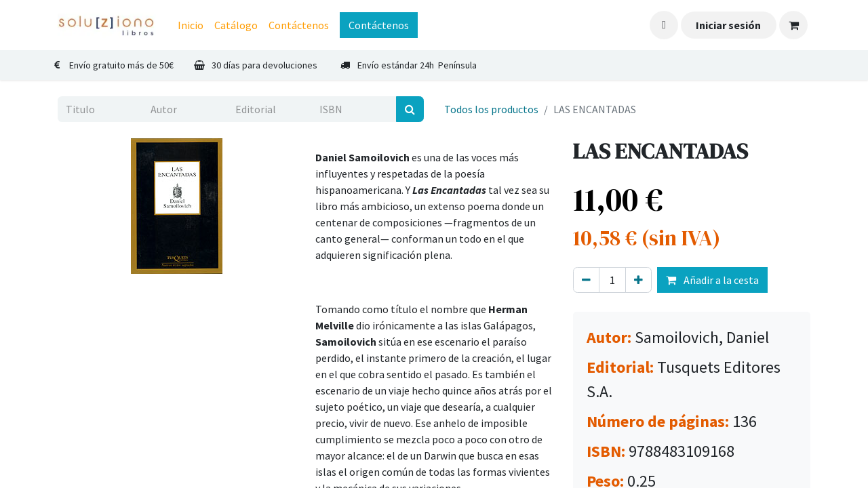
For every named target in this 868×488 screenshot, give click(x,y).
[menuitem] (191, 25)
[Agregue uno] (638, 280)
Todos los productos (491, 109)
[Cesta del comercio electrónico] (793, 25)
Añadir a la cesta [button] (712, 280)
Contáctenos (379, 25)
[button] (664, 25)
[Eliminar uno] (586, 280)
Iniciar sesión (728, 25)
